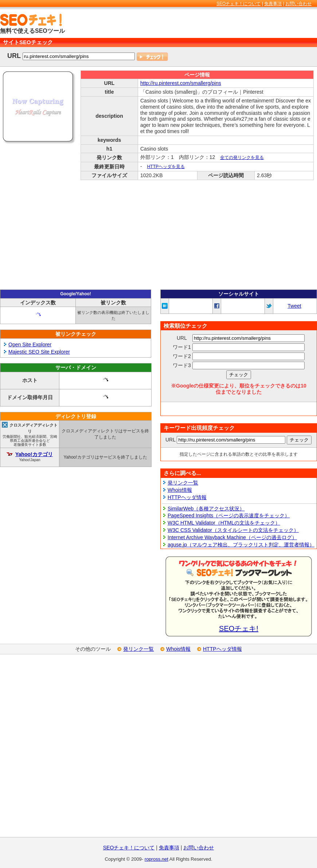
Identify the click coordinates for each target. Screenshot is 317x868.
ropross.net (156, 859)
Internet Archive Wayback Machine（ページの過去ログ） (232, 537)
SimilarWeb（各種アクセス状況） (206, 509)
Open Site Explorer (30, 345)
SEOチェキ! (239, 628)
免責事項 (273, 4)
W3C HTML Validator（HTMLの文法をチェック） (224, 523)
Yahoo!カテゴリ (34, 454)
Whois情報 (180, 490)
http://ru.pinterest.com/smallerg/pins (181, 83)
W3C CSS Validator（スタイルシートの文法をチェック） (233, 530)
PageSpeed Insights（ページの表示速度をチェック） (229, 515)
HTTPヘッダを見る (166, 167)
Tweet (294, 306)
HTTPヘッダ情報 (187, 497)
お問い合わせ (298, 4)
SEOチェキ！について (238, 4)
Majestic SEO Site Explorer (39, 352)
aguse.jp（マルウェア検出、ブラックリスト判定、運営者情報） (241, 545)
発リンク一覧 (183, 483)
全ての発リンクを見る (242, 157)
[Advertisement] (158, 235)
